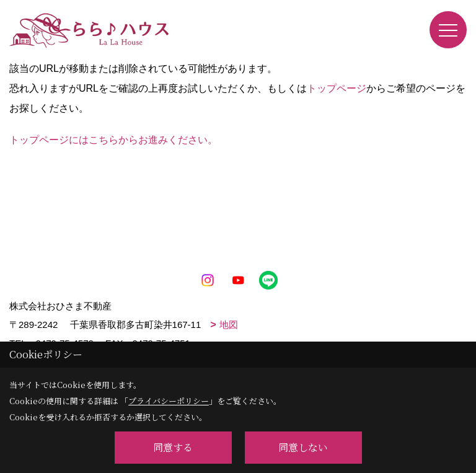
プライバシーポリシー (169, 401)
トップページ (337, 88)
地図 (229, 325)
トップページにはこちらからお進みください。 (113, 140)
